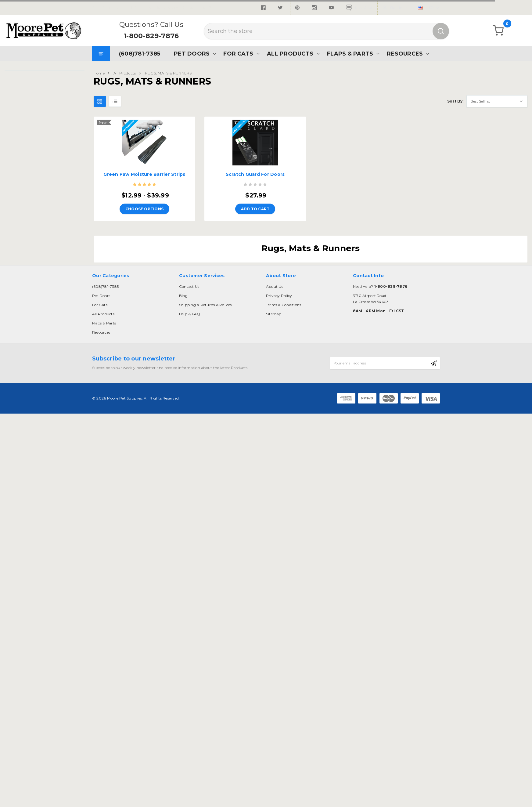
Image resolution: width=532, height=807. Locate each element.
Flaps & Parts (350, 54)
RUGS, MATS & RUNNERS (168, 73)
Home (99, 73)
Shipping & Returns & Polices (205, 305)
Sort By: (455, 101)
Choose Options (144, 209)
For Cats (238, 54)
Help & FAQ (190, 314)
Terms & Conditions (284, 305)
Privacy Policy (279, 296)
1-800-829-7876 (151, 36)
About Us (275, 286)
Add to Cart (255, 209)
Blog (183, 296)
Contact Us (189, 286)
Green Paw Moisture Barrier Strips (144, 174)
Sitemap (274, 314)
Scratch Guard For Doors (255, 174)
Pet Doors (192, 54)
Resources (405, 54)
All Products (290, 54)
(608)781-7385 (140, 54)
